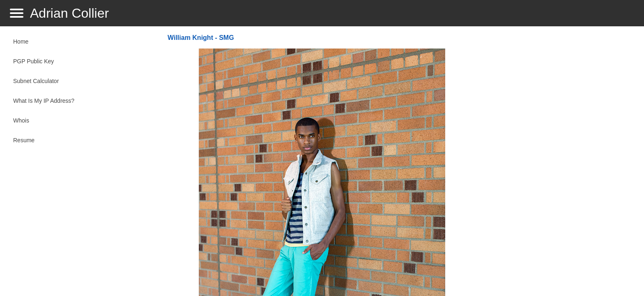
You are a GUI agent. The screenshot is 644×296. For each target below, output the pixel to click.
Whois (21, 120)
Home (21, 42)
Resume (24, 140)
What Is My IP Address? (44, 101)
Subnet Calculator (36, 81)
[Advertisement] (557, 163)
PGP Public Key (33, 61)
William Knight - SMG (201, 38)
